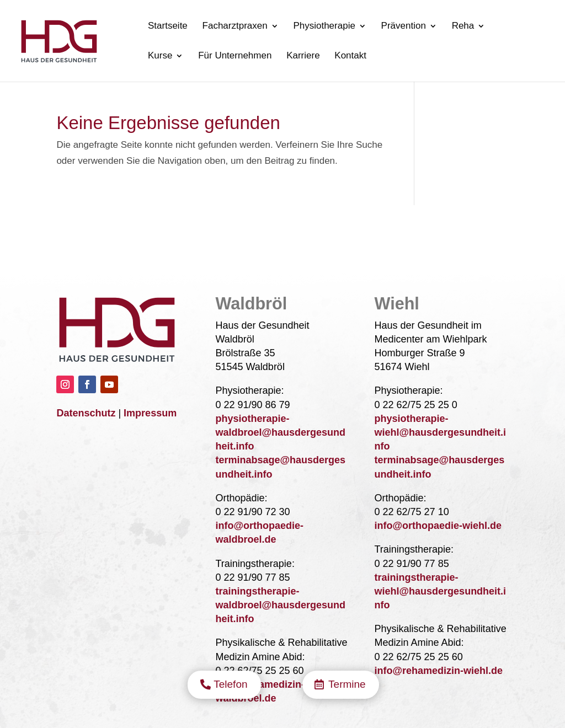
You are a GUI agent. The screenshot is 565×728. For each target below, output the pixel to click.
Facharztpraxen (235, 26)
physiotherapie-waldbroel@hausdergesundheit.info (280, 432)
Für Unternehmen (235, 56)
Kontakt (350, 56)
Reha (463, 26)
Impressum (150, 413)
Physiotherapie (324, 26)
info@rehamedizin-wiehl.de (439, 671)
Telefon (230, 219)
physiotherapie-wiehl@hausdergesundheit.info (441, 432)
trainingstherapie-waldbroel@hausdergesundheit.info (280, 605)
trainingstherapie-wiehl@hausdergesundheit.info (441, 591)
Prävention (404, 26)
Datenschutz (86, 413)
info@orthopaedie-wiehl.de (438, 526)
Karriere (303, 56)
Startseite (168, 26)
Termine (347, 219)
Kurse (160, 56)
